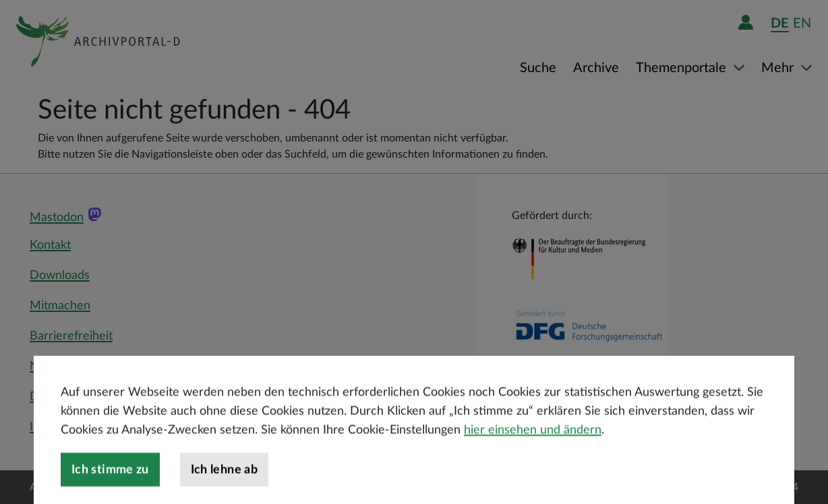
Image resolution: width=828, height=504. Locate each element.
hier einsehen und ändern (533, 449)
